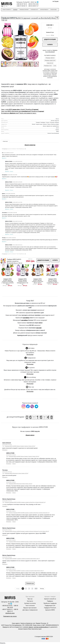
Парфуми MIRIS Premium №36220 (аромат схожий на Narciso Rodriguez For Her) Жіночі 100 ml (27, 531)
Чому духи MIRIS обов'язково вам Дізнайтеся (23, 111)
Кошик (56, 1)
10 (21, 149)
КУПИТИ (50, 45)
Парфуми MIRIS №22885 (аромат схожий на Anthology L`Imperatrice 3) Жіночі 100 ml (8, 282)
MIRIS (40, 323)
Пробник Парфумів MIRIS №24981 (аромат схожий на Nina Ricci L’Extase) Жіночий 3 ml (25, 502)
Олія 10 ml (50, 63)
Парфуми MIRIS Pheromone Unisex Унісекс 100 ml (16, 473)
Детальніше (30, 355)
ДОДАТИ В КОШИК (50, 39)
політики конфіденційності (41, 627)
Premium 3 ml (48, 66)
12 (25, 149)
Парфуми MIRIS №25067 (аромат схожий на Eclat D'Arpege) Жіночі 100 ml (22, 282)
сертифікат (26, 318)
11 (23, 149)
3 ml (55, 66)
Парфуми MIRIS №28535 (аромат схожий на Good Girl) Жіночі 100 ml (37, 281)
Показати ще (30, 583)
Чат (36, 2)
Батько (12, 171)
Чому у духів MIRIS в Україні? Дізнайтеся (20, 109)
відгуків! (39, 328)
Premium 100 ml (50, 58)
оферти (31, 627)
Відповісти (4, 158)
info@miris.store (10, 613)
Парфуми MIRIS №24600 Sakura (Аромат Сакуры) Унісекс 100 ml (20, 446)
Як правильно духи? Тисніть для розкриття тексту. (19, 113)
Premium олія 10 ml (50, 60)
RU (2, 6)
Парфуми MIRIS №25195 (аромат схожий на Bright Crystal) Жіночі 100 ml (53, 281)
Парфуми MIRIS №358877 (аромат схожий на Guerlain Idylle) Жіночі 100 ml (22, 559)
